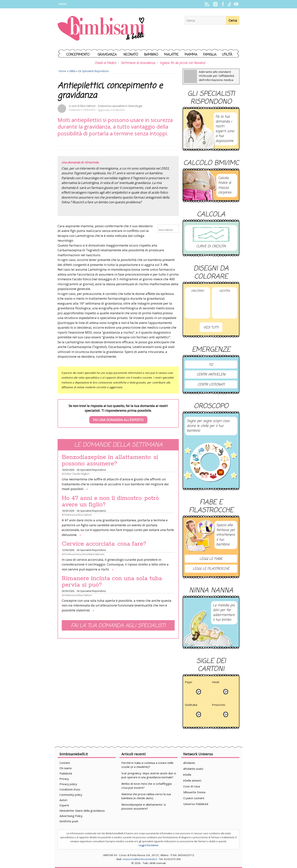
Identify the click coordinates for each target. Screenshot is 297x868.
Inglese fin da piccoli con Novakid (182, 63)
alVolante (189, 763)
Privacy (64, 779)
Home (62, 71)
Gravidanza (107, 55)
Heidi (216, 683)
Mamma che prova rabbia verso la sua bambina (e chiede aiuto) (146, 796)
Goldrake (191, 705)
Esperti (64, 805)
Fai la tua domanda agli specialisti (118, 626)
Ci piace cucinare (194, 798)
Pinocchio (219, 705)
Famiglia (210, 55)
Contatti (65, 763)
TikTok (229, 4)
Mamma (191, 55)
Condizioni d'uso (70, 789)
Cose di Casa (191, 786)
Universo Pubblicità (196, 804)
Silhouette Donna (194, 792)
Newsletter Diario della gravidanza (82, 811)
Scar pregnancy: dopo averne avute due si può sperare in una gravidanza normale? (149, 775)
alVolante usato (193, 769)
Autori (63, 800)
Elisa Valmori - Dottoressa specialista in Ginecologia (111, 106)
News (63, 4)
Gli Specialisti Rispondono (94, 71)
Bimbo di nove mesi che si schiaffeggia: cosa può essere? (147, 786)
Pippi (188, 683)
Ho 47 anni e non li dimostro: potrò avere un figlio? (110, 501)
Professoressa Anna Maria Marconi (84, 554)
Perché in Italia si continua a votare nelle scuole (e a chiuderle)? (147, 765)
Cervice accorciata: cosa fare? (104, 544)
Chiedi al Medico (105, 63)
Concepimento (78, 55)
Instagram (215, 4)
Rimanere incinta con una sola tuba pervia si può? (112, 582)
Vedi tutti (211, 328)
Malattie (171, 55)
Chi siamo (66, 768)
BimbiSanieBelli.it (101, 29)
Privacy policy (68, 784)
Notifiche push (69, 821)
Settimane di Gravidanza (138, 63)
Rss (207, 4)
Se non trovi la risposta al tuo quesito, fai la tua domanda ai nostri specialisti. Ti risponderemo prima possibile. (118, 414)
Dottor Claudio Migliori (77, 474)
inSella (187, 775)
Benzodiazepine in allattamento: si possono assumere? (110, 460)
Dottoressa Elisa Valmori (78, 515)
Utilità (227, 55)
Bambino (151, 55)
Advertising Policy (71, 816)
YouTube (236, 4)
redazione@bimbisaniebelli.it (140, 859)
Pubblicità (66, 773)
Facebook (223, 4)
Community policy (71, 795)
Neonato (131, 55)
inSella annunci (192, 780)
